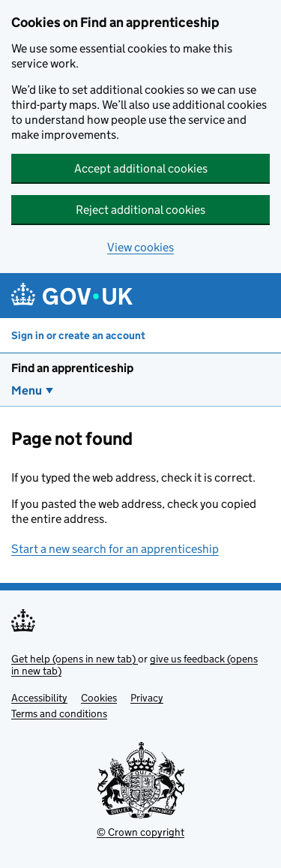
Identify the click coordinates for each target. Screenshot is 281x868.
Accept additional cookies (141, 168)
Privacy (147, 698)
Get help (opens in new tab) (75, 659)
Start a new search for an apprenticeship (115, 549)
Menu (27, 390)
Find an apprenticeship (72, 368)
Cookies (99, 698)
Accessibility (39, 698)
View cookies (140, 247)
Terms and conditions (59, 713)
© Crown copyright (140, 832)
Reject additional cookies (140, 210)
